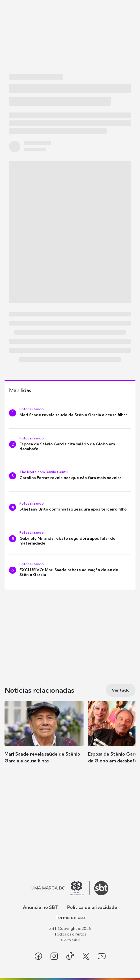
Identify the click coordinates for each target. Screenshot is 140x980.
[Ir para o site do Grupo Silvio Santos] (61, 888)
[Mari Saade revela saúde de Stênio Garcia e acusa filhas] (70, 413)
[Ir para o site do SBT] (101, 888)
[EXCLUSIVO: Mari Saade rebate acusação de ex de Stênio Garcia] (70, 570)
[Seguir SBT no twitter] (86, 956)
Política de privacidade (92, 907)
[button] (44, 738)
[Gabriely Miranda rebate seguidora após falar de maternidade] (70, 539)
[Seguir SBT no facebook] (38, 956)
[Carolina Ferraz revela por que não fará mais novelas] (70, 476)
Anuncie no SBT (41, 907)
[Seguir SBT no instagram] (54, 956)
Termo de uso (70, 917)
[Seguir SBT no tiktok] (70, 956)
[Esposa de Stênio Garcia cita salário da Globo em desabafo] (70, 444)
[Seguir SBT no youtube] (102, 956)
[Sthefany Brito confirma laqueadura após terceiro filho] (70, 507)
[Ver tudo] (121, 690)
